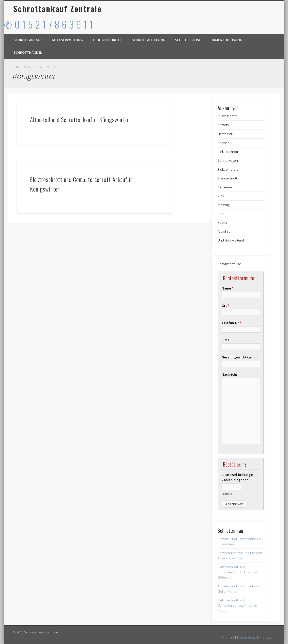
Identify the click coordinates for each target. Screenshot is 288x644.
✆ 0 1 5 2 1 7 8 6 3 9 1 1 (49, 24)
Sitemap (228, 637)
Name (227, 288)
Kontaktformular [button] (229, 264)
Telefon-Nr (232, 323)
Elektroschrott (107, 40)
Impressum (267, 637)
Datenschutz (246, 637)
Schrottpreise (188, 40)
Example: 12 (229, 494)
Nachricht (229, 374)
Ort (225, 306)
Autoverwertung (68, 40)
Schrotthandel (28, 52)
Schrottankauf (28, 40)
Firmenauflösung (226, 40)
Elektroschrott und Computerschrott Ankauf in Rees (237, 605)
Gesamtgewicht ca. (237, 357)
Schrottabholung (149, 40)
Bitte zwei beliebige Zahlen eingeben (237, 477)
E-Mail (227, 340)
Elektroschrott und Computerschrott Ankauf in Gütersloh (237, 572)
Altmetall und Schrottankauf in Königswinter (79, 119)
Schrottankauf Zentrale (58, 8)
